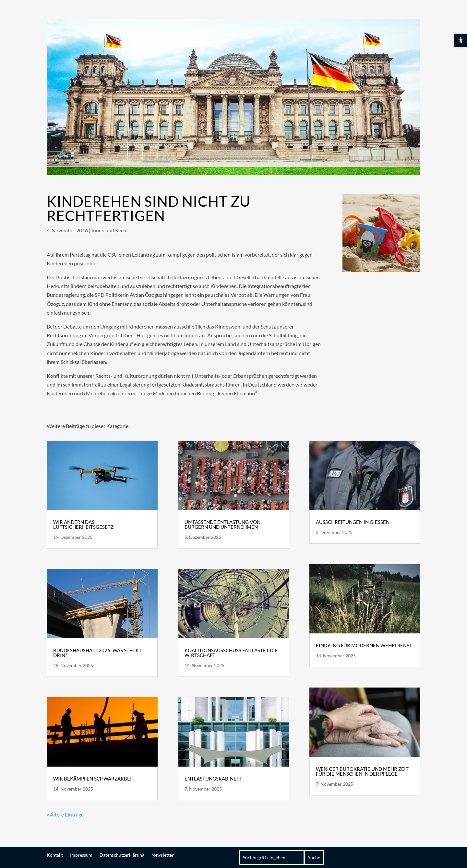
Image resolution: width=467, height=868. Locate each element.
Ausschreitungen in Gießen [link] (353, 522)
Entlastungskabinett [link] (213, 779)
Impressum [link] (81, 855)
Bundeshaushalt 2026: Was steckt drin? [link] (97, 653)
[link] (461, 40)
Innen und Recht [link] (110, 230)
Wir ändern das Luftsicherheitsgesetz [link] (83, 524)
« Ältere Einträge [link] (65, 814)
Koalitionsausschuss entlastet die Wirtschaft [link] (231, 653)
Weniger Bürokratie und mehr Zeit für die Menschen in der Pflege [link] (362, 771)
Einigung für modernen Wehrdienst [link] (364, 645)
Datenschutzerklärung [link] (122, 855)
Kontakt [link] (55, 855)
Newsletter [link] (163, 855)
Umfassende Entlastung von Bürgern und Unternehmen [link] (222, 524)
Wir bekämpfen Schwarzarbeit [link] (94, 779)
